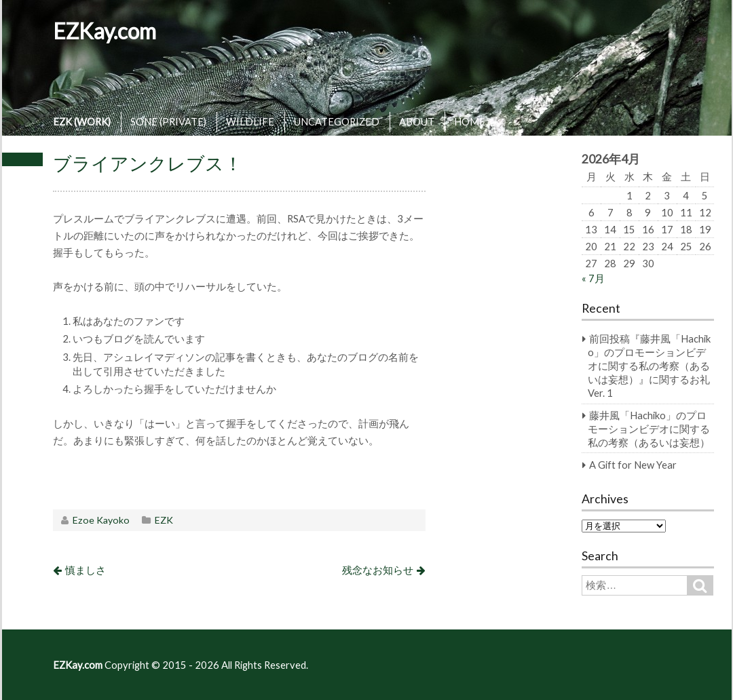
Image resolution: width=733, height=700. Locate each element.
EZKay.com (105, 31)
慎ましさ (86, 570)
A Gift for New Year (633, 465)
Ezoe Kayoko (101, 520)
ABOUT (417, 121)
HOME (470, 121)
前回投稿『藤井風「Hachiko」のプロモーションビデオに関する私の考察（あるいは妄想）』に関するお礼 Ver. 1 (649, 366)
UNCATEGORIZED (337, 121)
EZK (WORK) (82, 121)
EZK (164, 520)
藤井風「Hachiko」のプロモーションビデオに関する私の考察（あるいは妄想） (649, 429)
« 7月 (593, 278)
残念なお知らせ (378, 570)
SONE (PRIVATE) (168, 121)
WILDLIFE (250, 121)
